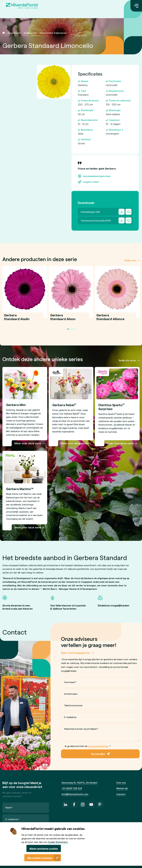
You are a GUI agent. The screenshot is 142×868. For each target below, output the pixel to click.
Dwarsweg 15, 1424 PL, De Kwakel (79, 783)
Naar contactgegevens (76, 653)
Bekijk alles (130, 260)
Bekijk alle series (127, 360)
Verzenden (98, 754)
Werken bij (122, 788)
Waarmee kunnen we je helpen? (81, 729)
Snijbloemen (30, 33)
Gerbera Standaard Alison (63, 319)
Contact (121, 794)
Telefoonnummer (73, 705)
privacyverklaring (98, 746)
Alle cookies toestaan (40, 858)
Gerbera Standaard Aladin (17, 319)
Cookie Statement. (58, 842)
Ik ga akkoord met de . (86, 746)
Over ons (121, 783)
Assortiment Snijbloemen (53, 33)
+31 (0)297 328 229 (72, 788)
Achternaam (71, 694)
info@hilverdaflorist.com (75, 794)
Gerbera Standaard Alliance (110, 319)
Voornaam (70, 682)
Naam (9, 807)
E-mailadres (70, 717)
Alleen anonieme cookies (44, 848)
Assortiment (14, 33)
